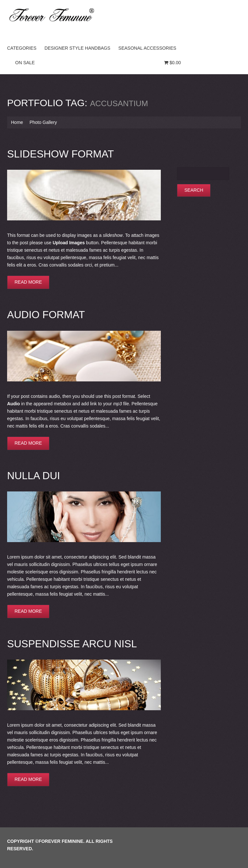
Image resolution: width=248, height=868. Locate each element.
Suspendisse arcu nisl (68, 641)
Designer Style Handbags (77, 48)
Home (17, 122)
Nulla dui (32, 474)
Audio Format (44, 313)
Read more (28, 281)
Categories (22, 48)
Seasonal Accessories (147, 48)
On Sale (25, 63)
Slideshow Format (58, 153)
